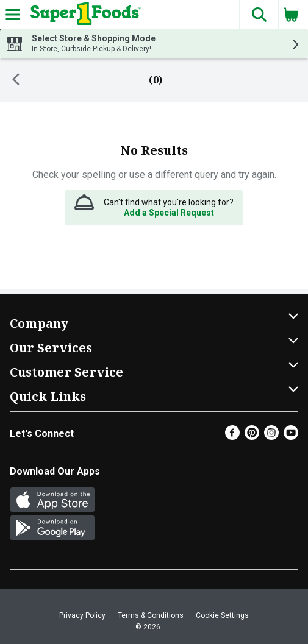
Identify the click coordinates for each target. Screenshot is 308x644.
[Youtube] (291, 437)
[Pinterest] (252, 437)
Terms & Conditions (151, 615)
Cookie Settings (222, 615)
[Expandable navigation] (13, 15)
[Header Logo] (83, 15)
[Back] (16, 80)
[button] (259, 15)
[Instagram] (271, 437)
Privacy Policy (82, 615)
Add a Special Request (169, 213)
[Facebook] (232, 437)
